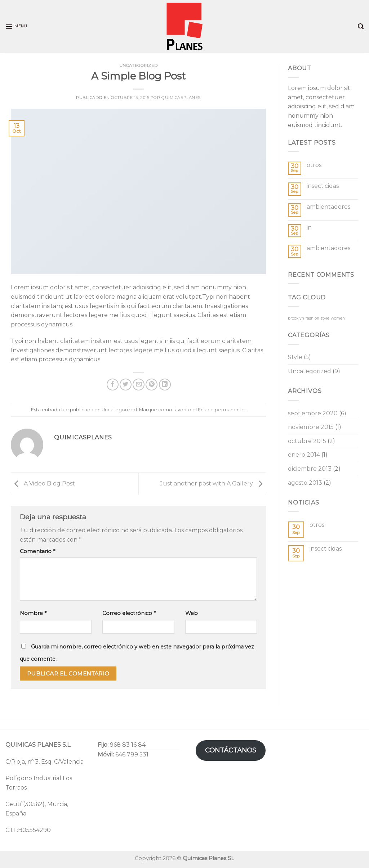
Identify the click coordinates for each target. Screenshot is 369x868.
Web (192, 613)
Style (295, 357)
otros (314, 165)
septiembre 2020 (313, 413)
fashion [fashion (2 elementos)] (312, 318)
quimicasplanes (181, 98)
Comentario (37, 551)
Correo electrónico (129, 613)
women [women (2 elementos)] (338, 318)
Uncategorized (138, 65)
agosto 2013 (305, 483)
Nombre (33, 613)
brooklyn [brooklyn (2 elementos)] (296, 318)
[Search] (361, 26)
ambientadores (328, 207)
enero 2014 (304, 455)
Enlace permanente (221, 410)
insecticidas (323, 186)
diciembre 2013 (310, 469)
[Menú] (16, 27)
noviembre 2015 (311, 427)
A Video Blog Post (43, 483)
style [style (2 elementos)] (325, 318)
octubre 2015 (307, 441)
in (309, 228)
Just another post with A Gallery (213, 483)
